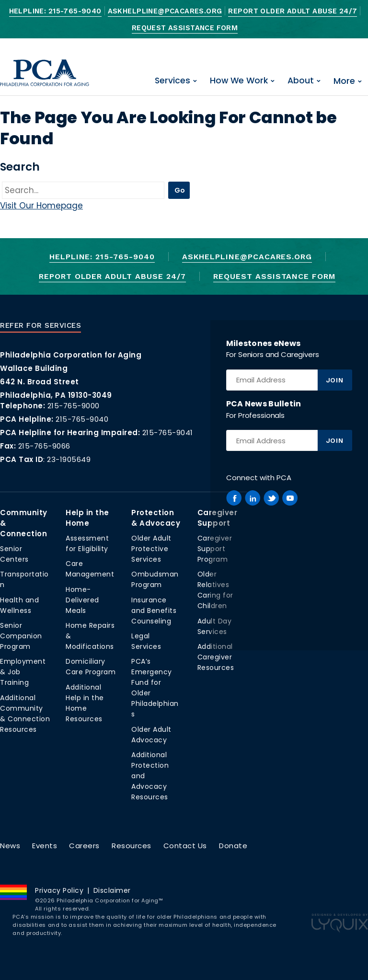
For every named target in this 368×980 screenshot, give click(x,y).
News (10, 846)
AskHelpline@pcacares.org (165, 11)
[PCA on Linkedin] (253, 498)
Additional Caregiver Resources (216, 657)
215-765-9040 (82, 419)
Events (45, 846)
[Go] (83, 190)
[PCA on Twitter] (271, 498)
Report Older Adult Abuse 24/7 (293, 11)
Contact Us (185, 846)
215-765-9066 (44, 446)
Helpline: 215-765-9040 (55, 11)
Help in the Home (87, 518)
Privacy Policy (59, 890)
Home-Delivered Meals (82, 600)
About (301, 81)
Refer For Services (40, 325)
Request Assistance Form (185, 28)
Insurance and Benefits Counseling (154, 611)
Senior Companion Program (21, 636)
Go (180, 190)
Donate (233, 846)
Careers (84, 846)
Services (172, 81)
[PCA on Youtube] (290, 498)
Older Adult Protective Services (151, 549)
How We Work (239, 81)
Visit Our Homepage (41, 206)
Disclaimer (112, 890)
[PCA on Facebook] (234, 498)
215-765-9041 (168, 432)
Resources (132, 846)
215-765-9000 (74, 406)
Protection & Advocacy (156, 518)
